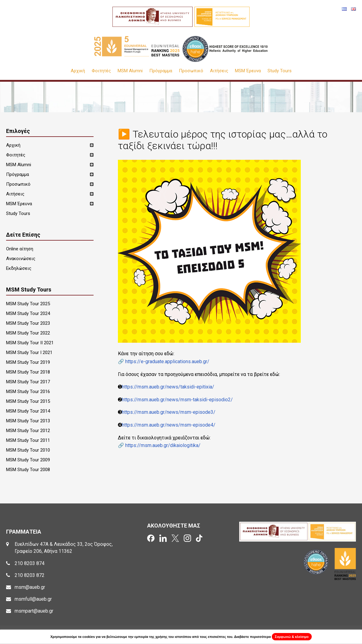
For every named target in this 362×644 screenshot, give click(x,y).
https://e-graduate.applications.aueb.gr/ (167, 361)
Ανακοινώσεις (21, 259)
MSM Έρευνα (248, 71)
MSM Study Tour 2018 (28, 372)
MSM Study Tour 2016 (28, 392)
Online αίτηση (20, 249)
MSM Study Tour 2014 (28, 411)
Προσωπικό (191, 71)
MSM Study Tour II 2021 (30, 343)
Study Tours (280, 71)
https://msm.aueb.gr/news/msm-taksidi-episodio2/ (177, 400)
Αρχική (78, 71)
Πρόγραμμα (161, 71)
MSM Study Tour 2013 (28, 421)
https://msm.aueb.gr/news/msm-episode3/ (169, 412)
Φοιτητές (101, 71)
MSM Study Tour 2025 (28, 304)
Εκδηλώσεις (19, 268)
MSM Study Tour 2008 (28, 470)
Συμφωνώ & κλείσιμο (292, 637)
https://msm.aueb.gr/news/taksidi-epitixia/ (168, 387)
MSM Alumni (130, 71)
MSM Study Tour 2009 (28, 460)
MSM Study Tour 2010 (28, 450)
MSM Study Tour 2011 (28, 440)
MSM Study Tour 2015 (28, 401)
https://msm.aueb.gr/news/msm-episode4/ (169, 425)
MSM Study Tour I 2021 (29, 352)
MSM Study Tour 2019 (28, 362)
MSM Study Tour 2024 (28, 313)
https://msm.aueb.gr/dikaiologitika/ (163, 445)
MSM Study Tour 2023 (28, 323)
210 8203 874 (30, 563)
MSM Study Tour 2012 (28, 431)
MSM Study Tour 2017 (28, 382)
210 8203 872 (30, 575)
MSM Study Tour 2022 (28, 333)
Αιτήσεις (219, 71)
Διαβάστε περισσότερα (252, 637)
